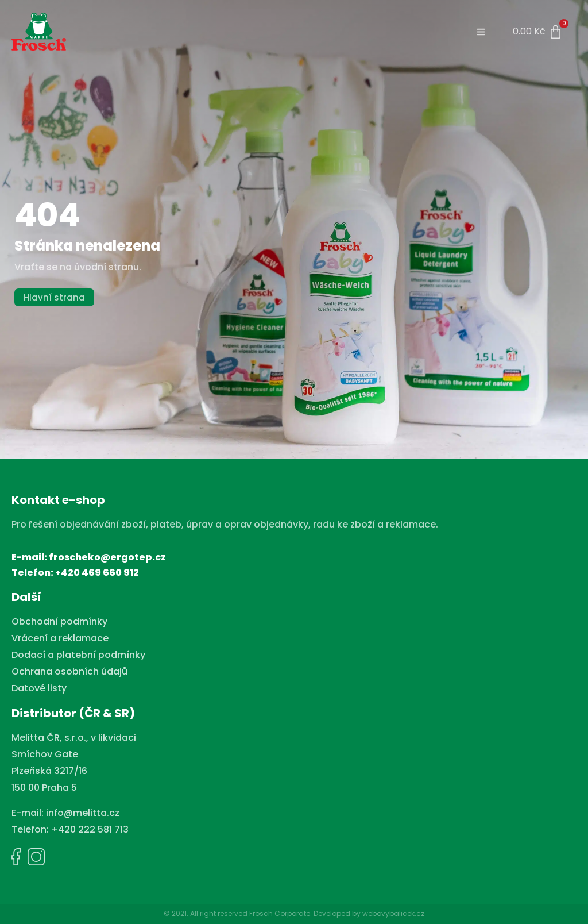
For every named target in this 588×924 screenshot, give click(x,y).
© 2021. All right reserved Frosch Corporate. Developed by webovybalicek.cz (294, 913)
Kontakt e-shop (58, 500)
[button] (481, 32)
